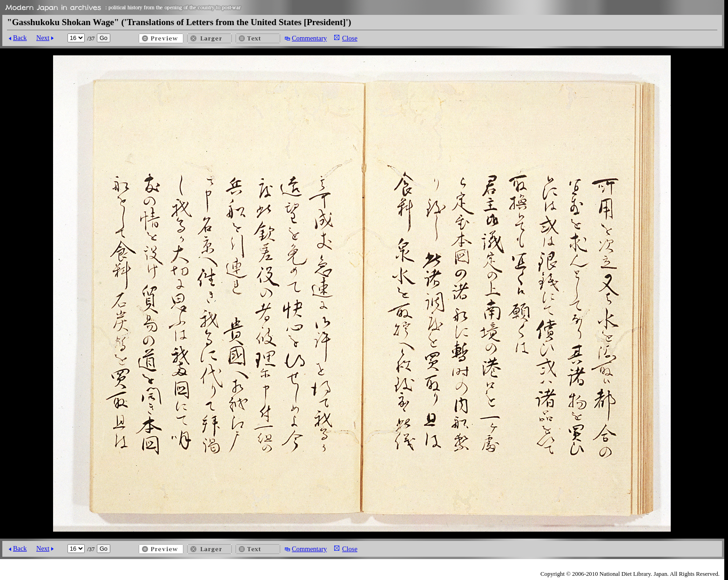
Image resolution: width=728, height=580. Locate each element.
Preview (161, 38)
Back (20, 38)
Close (350, 38)
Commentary (309, 38)
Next (43, 38)
